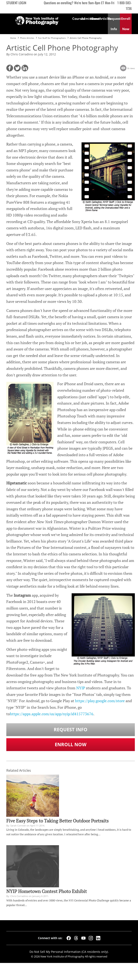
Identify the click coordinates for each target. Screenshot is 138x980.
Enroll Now (71, 744)
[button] (10, 68)
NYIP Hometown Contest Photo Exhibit (47, 891)
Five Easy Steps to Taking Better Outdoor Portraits (58, 821)
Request (114, 24)
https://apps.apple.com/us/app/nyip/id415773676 (52, 714)
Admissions (86, 19)
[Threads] (76, 938)
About (94, 19)
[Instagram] (91, 938)
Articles (103, 19)
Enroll (126, 24)
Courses (77, 19)
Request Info (71, 729)
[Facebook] (69, 938)
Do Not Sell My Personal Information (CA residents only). (69, 952)
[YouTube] (83, 938)
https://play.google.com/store (100, 701)
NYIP (81, 688)
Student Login (16, 3)
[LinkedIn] (98, 938)
